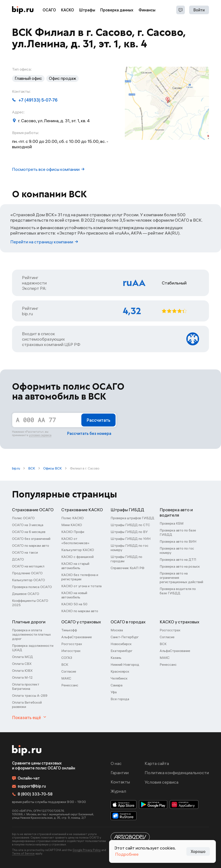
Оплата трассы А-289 (30, 695)
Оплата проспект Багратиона (26, 686)
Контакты (120, 782)
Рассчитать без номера (89, 433)
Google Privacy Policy (87, 850)
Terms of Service (23, 853)
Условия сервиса (161, 782)
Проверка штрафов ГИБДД (132, 518)
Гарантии (120, 773)
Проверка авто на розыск (180, 566)
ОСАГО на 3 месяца (28, 525)
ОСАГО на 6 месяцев (29, 532)
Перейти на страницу (44, 242)
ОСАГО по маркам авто (31, 545)
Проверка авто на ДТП (178, 559)
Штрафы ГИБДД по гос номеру (130, 548)
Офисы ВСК (53, 468)
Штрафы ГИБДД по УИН (131, 539)
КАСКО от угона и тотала (81, 586)
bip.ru (16, 468)
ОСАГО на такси (25, 552)
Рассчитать (98, 420)
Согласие (69, 671)
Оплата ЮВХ (22, 670)
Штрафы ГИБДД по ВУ (129, 532)
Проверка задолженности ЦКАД (33, 648)
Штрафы (87, 10)
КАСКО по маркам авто (80, 611)
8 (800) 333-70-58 (32, 794)
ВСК (32, 468)
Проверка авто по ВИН (178, 541)
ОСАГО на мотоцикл (28, 566)
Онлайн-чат (26, 778)
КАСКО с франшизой (77, 557)
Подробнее (127, 854)
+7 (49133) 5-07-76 (35, 100)
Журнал (118, 791)
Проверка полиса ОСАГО (32, 587)
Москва (117, 630)
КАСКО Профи (73, 532)
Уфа (114, 692)
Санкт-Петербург (125, 637)
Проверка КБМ (172, 523)
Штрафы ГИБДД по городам (126, 559)
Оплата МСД (22, 657)
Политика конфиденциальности (177, 773)
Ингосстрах (71, 651)
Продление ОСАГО (27, 573)
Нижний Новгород (125, 664)
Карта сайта (157, 763)
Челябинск (119, 678)
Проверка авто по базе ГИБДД (178, 532)
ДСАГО (18, 559)
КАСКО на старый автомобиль (75, 566)
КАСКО (68, 10)
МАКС (66, 678)
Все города (120, 699)
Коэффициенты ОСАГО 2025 (30, 603)
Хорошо (198, 852)
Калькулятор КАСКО (78, 550)
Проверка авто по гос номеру (177, 550)
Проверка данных (117, 10)
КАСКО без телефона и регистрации (80, 577)
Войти (199, 10)
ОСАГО (49, 10)
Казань (116, 658)
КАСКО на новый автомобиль (74, 595)
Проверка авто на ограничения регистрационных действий (181, 578)
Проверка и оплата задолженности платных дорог (31, 634)
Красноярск (120, 671)
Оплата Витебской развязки (27, 704)
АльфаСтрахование (77, 637)
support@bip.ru (29, 786)
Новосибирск (121, 644)
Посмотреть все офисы (48, 169)
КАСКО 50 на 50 (74, 604)
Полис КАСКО (73, 518)
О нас (116, 763)
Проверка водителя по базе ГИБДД (178, 591)
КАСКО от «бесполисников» (75, 541)
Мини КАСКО (72, 525)
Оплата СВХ (22, 664)
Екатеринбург (122, 651)
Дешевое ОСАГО (26, 594)
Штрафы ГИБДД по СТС (130, 525)
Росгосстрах (72, 644)
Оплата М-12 (22, 677)
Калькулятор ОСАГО (29, 580)
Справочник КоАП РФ (127, 568)
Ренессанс (70, 685)
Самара (117, 685)
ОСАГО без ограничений (31, 539)
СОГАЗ (67, 658)
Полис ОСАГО (23, 518)
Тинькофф (69, 630)
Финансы (147, 10)
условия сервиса (40, 435)
